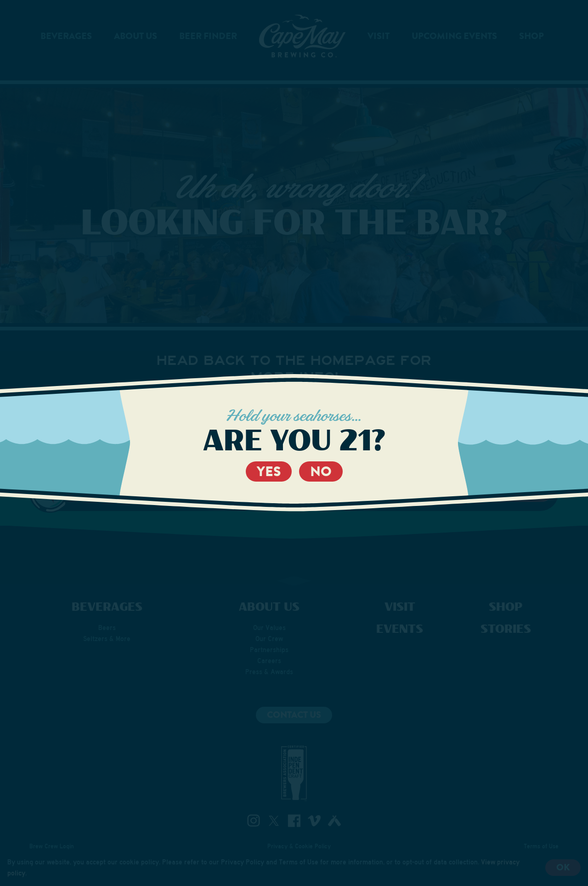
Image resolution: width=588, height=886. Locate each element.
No (321, 471)
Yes (269, 471)
